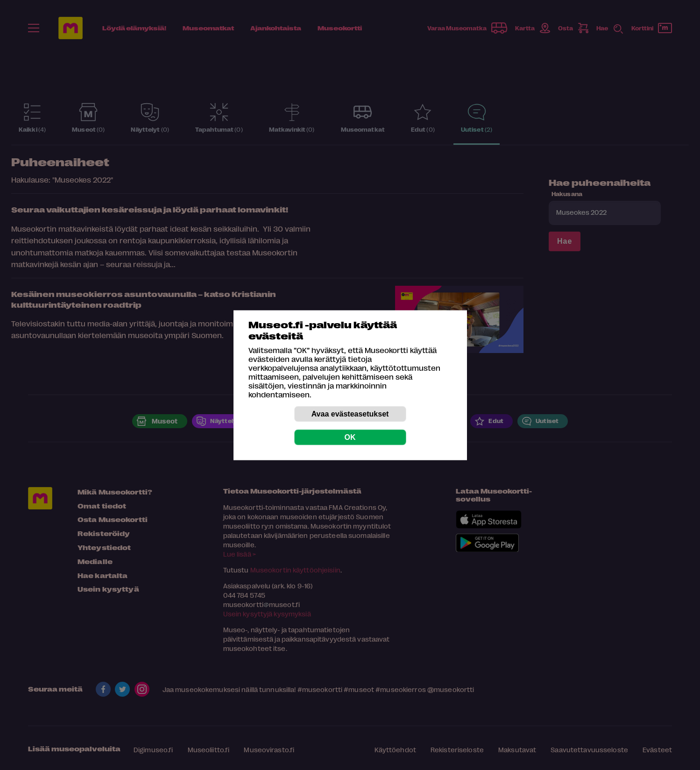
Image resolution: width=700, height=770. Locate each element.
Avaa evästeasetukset (350, 413)
